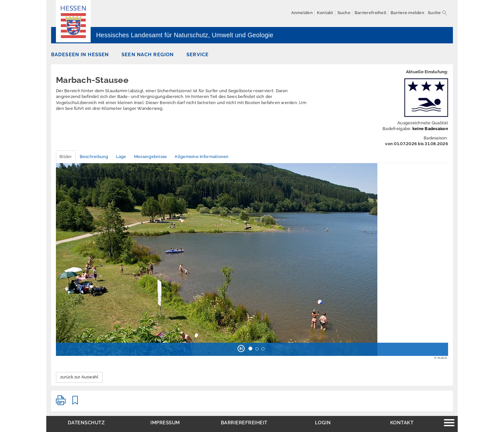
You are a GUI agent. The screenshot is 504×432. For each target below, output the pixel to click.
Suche (434, 13)
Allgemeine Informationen (202, 157)
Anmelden (302, 13)
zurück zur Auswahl (79, 377)
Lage (121, 157)
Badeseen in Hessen (80, 54)
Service (198, 54)
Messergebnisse (151, 157)
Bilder (66, 157)
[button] (241, 349)
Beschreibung (94, 157)
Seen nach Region (148, 54)
